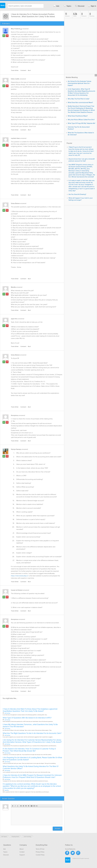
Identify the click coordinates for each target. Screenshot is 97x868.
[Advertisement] (33, 188)
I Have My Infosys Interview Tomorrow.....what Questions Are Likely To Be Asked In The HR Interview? (30, 726)
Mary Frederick (16, 29)
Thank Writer (15, 70)
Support (22, 855)
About (21, 849)
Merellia (13, 287)
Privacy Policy (40, 852)
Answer (57, 829)
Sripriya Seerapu (16, 449)
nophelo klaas (15, 138)
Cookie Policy (40, 855)
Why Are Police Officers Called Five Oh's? (81, 120)
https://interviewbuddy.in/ (20, 576)
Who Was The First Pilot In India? (79, 99)
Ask (56, 6)
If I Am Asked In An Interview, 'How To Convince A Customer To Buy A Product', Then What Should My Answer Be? (29, 750)
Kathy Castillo (15, 79)
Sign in (92, 6)
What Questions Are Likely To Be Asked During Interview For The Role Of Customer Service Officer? (30, 767)
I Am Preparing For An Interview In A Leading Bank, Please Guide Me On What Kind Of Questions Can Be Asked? (32, 759)
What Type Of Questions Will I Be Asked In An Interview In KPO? (27, 718)
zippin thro (14, 319)
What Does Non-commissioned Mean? (80, 103)
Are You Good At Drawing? (77, 194)
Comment (23, 70)
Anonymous (15, 415)
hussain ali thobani (17, 590)
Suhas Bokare (15, 203)
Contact (22, 852)
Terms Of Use (40, 849)
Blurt (29, 70)
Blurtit (3, 6)
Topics (67, 6)
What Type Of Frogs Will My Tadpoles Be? (82, 123)
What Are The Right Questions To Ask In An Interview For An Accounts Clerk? (32, 733)
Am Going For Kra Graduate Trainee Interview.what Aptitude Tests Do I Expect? (79, 83)
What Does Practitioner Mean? (78, 116)
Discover (80, 6)
